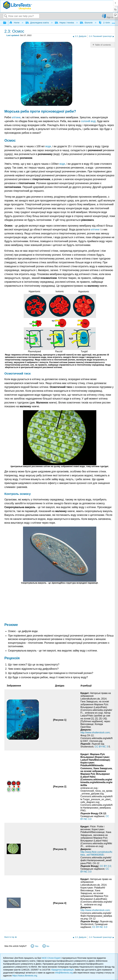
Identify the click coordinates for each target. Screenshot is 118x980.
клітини (16, 117)
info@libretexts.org (64, 973)
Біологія (87, 23)
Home (15, 23)
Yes (37, 946)
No (48, 946)
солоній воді (88, 121)
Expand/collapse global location (113, 22)
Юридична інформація (63, 970)
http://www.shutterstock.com (95, 733)
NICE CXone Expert (51, 958)
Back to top (9, 937)
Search (6, 16)
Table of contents (103, 45)
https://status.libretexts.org (25, 976)
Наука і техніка (65, 23)
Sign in (110, 17)
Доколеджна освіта (38, 23)
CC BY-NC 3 (102, 747)
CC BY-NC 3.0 (100, 927)
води (48, 146)
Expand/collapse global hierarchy (7, 23)
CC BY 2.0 (105, 866)
